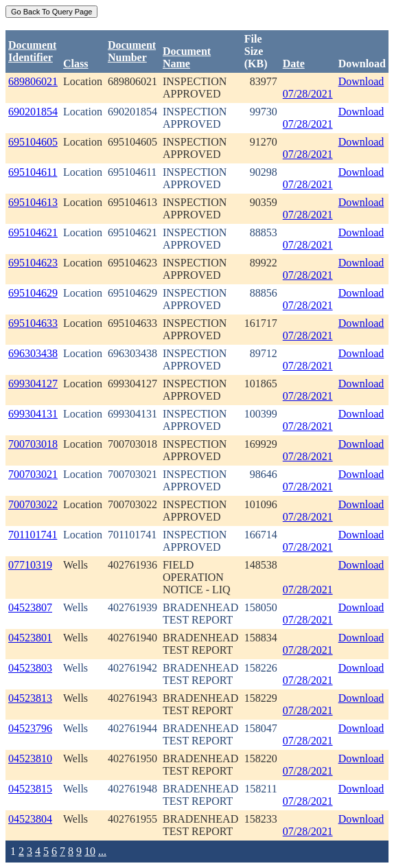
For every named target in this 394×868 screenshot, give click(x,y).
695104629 (33, 293)
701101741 (33, 535)
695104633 (33, 323)
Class (76, 64)
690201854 (33, 112)
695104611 (33, 172)
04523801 (30, 638)
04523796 (30, 728)
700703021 (33, 474)
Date (294, 64)
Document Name (187, 57)
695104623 (33, 263)
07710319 (30, 565)
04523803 (30, 668)
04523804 (30, 819)
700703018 (33, 444)
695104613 (33, 202)
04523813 (30, 698)
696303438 (33, 353)
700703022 (33, 504)
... (102, 851)
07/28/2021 (308, 94)
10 (90, 851)
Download (361, 81)
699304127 (33, 384)
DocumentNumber (132, 51)
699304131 (33, 414)
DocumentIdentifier (32, 51)
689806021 (33, 81)
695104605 (33, 142)
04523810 (30, 758)
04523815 (30, 789)
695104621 (33, 232)
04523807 (30, 607)
